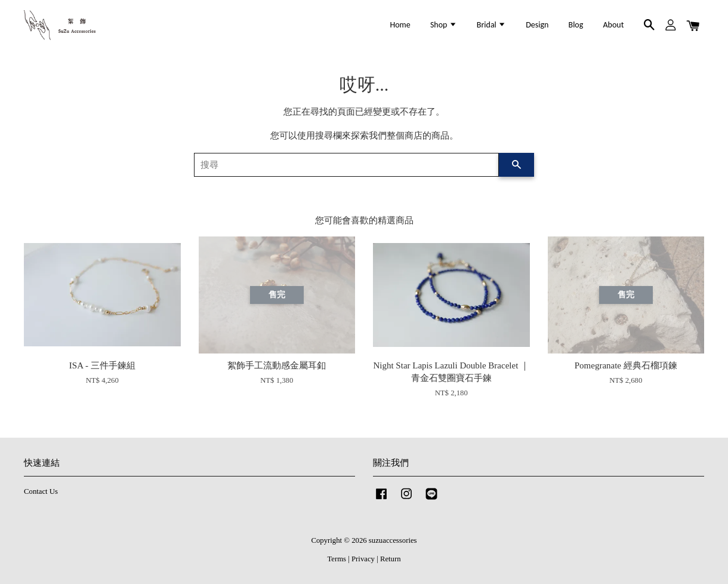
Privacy (363, 559)
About (614, 25)
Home (400, 25)
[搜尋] (346, 165)
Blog (576, 25)
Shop (444, 25)
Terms (337, 559)
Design (537, 25)
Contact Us (41, 491)
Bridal (491, 25)
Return (391, 559)
